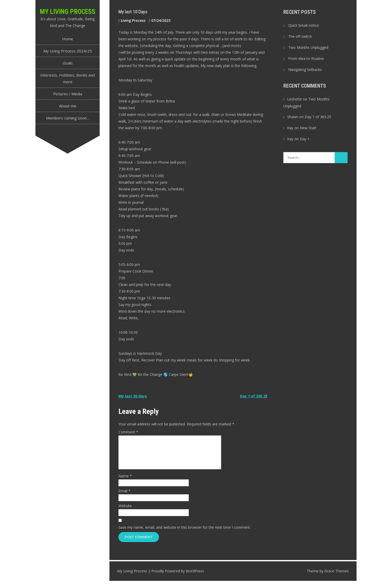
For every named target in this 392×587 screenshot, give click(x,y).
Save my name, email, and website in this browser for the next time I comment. (185, 533)
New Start (308, 128)
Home (68, 39)
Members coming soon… (68, 118)
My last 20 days (133, 396)
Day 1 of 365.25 (254, 396)
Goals (68, 63)
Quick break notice (304, 25)
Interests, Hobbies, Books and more (68, 78)
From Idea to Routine (306, 58)
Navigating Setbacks (305, 69)
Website (125, 512)
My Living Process (68, 12)
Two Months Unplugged (308, 47)
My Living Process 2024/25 (68, 51)
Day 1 (305, 139)
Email (124, 497)
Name (125, 482)
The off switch (300, 36)
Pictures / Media (68, 94)
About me (68, 106)
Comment (128, 432)
